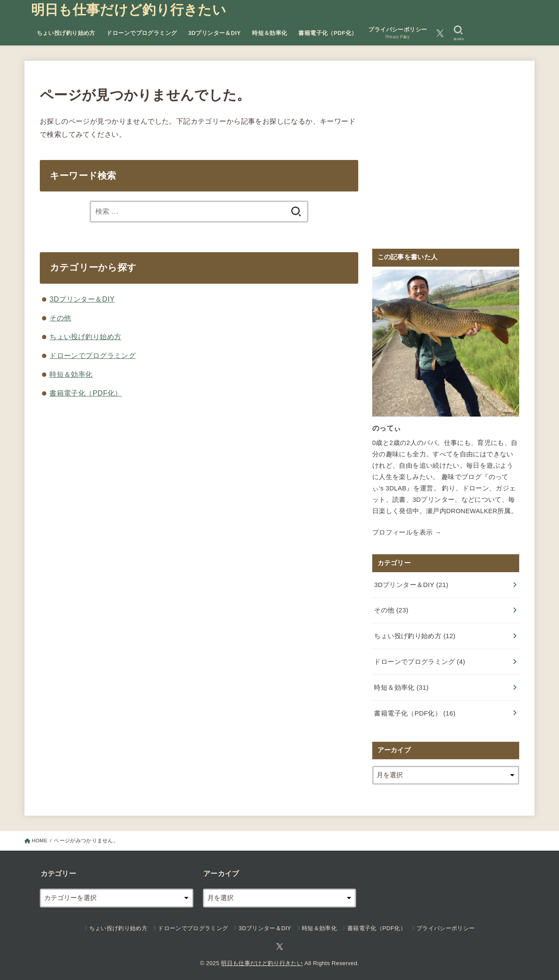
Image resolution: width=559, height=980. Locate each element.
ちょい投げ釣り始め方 (66, 33)
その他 (60, 318)
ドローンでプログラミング (141, 33)
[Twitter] (440, 33)
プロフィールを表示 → (407, 532)
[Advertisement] (446, 160)
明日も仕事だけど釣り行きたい (129, 10)
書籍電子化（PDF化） (328, 33)
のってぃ (386, 428)
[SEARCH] (458, 33)
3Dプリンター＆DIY (214, 33)
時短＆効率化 (269, 33)
